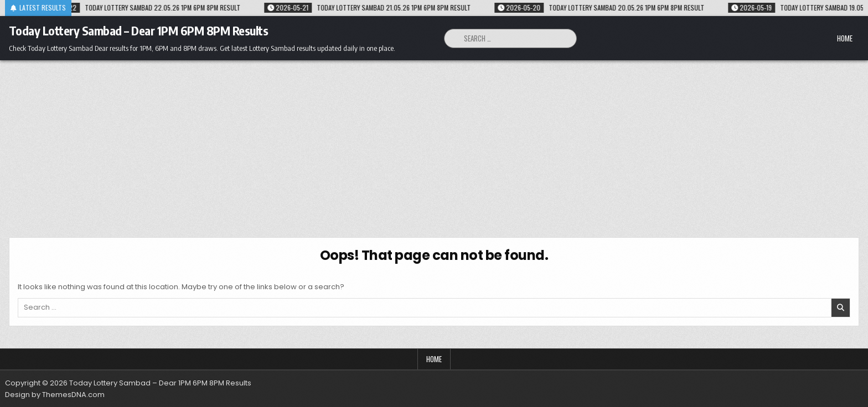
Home (845, 38)
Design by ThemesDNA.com (55, 395)
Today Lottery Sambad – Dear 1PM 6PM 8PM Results (139, 30)
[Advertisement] (434, 143)
